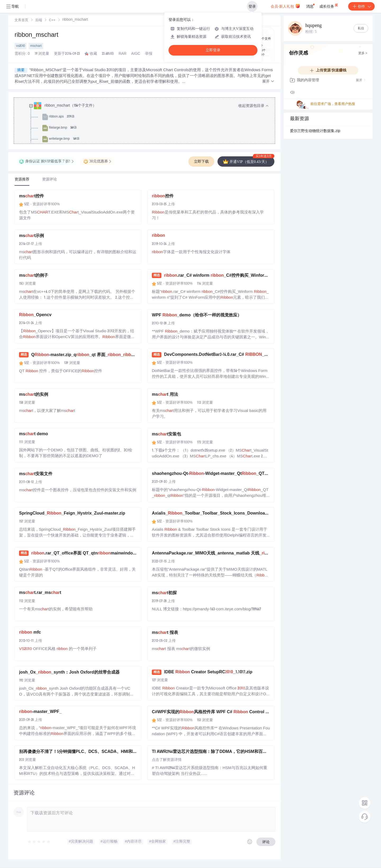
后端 (39, 21)
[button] (268, 82)
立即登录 (213, 50)
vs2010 (21, 46)
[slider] (39, 842)
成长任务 (329, 5)
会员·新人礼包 (285, 6)
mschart (36, 46)
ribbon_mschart (36, 35)
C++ (52, 21)
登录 (252, 6)
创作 (361, 6)
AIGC (136, 54)
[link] (21, 20)
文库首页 (21, 21)
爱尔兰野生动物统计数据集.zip (315, 131)
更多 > (363, 53)
